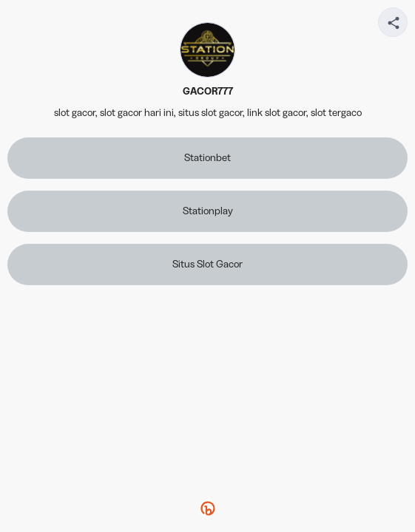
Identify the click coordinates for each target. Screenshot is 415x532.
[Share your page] (393, 22)
